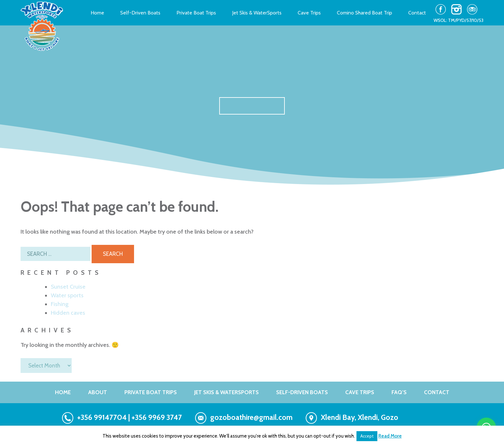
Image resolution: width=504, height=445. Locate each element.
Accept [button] (367, 436)
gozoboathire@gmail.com (251, 417)
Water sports (67, 295)
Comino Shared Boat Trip (364, 13)
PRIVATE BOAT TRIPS (151, 392)
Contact (417, 13)
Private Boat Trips (196, 13)
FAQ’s (399, 392)
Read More (390, 436)
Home (97, 13)
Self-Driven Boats (140, 13)
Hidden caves (68, 313)
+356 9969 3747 (157, 417)
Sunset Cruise (68, 287)
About (98, 392)
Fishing (60, 304)
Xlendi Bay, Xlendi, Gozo (360, 417)
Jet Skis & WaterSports (257, 13)
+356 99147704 (102, 417)
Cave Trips (309, 13)
